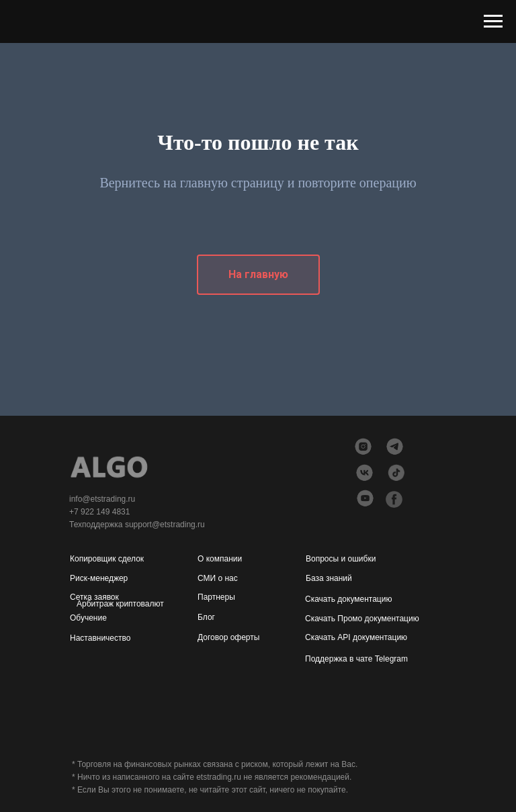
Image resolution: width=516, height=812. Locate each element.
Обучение (88, 618)
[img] (365, 498)
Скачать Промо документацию (362, 619)
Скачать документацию (348, 599)
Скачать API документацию (356, 637)
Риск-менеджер (99, 578)
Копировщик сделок (107, 559)
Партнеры (216, 597)
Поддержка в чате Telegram (356, 659)
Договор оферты (228, 637)
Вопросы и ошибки (341, 559)
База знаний (329, 578)
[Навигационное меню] (493, 21)
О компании (220, 559)
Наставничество (100, 638)
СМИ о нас (218, 578)
